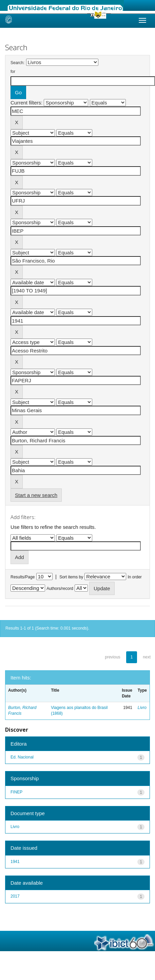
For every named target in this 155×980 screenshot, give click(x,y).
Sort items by (71, 577)
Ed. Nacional (22, 757)
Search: (17, 63)
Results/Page (23, 577)
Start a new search (36, 495)
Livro (142, 708)
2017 (15, 896)
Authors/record (60, 589)
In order (135, 577)
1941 (15, 862)
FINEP (16, 792)
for (13, 72)
